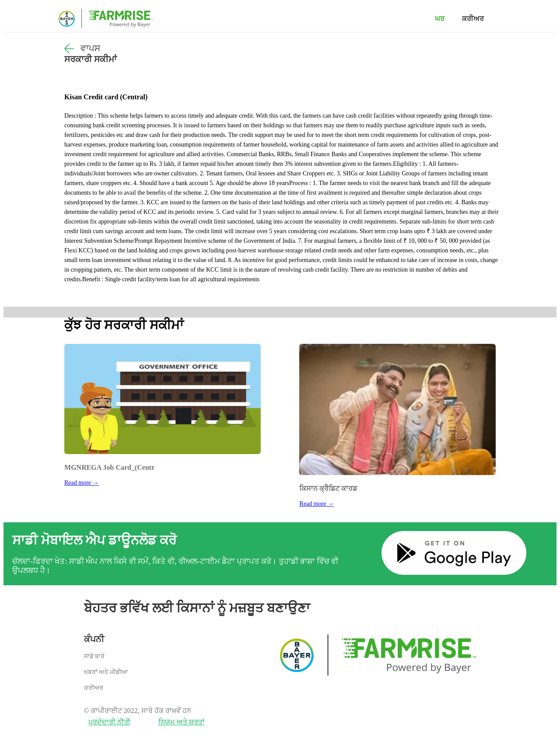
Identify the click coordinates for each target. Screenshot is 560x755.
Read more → (82, 483)
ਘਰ (440, 19)
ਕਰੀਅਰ (473, 19)
